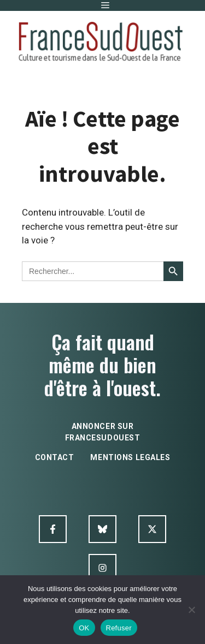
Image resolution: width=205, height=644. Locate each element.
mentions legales (130, 457)
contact (55, 457)
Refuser (119, 628)
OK (84, 628)
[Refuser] (191, 610)
